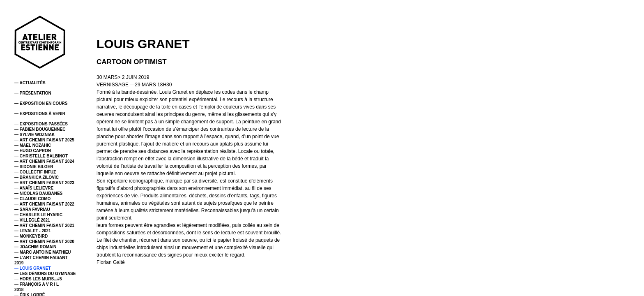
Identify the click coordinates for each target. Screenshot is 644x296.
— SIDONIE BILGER (34, 167)
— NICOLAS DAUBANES (38, 193)
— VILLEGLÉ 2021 (32, 220)
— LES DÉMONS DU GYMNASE (45, 274)
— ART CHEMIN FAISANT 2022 (44, 204)
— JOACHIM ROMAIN (35, 247)
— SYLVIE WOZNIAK (34, 135)
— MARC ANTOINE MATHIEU (43, 252)
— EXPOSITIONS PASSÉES (41, 124)
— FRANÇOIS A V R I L (37, 284)
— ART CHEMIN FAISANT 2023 (44, 183)
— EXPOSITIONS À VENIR (40, 114)
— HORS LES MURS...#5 (38, 279)
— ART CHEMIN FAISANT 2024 (44, 161)
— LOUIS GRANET (32, 268)
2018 (19, 290)
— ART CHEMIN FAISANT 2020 (44, 242)
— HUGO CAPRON (33, 151)
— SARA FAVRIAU (32, 209)
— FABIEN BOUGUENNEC (40, 129)
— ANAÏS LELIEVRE (34, 188)
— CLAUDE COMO (32, 199)
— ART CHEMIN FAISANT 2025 (44, 140)
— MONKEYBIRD (31, 236)
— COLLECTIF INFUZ (35, 172)
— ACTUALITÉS (30, 83)
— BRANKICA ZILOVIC (37, 177)
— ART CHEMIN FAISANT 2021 (44, 225)
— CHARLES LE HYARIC (38, 215)
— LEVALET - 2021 (33, 231)
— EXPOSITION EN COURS (41, 103)
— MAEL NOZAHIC (33, 145)
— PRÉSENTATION (33, 93)
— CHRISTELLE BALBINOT (41, 156)
